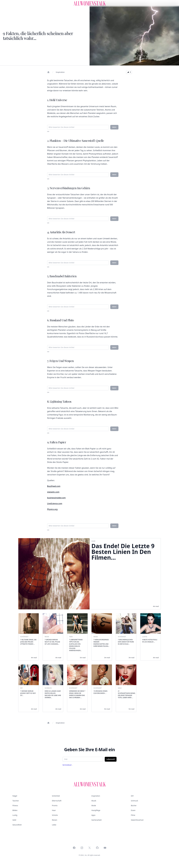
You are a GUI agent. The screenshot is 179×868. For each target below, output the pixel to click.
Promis (55, 805)
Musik (94, 801)
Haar (54, 810)
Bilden (15, 810)
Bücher (134, 805)
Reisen (55, 820)
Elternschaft (57, 801)
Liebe (54, 825)
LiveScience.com (55, 503)
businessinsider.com (56, 498)
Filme (133, 815)
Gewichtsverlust (137, 820)
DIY (132, 796)
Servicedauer (67, 765)
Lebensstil (111, 759)
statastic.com (53, 492)
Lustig (15, 815)
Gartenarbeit (97, 820)
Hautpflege (96, 810)
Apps (93, 815)
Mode (94, 805)
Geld (14, 820)
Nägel (15, 796)
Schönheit (56, 796)
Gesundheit (17, 825)
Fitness (15, 805)
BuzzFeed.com (54, 486)
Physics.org (52, 509)
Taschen (16, 801)
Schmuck (135, 801)
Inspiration (60, 72)
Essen (133, 810)
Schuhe (55, 815)
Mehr (114, 127)
